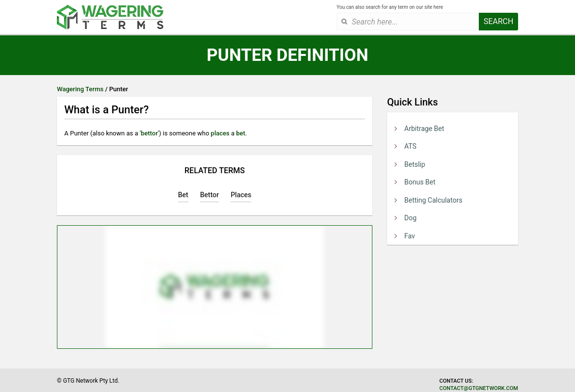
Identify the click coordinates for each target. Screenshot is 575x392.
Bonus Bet (420, 182)
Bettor (209, 195)
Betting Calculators (433, 200)
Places (241, 195)
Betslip (415, 164)
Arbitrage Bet (424, 129)
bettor (149, 133)
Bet (183, 195)
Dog (410, 218)
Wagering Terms (80, 89)
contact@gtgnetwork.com (479, 388)
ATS (410, 146)
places (220, 133)
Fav (410, 236)
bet (241, 133)
